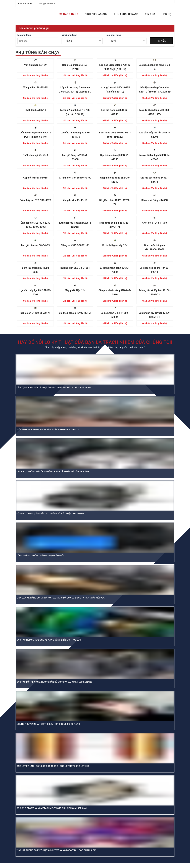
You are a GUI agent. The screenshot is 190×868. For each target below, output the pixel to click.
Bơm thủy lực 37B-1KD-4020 (35, 200)
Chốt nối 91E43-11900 (155, 223)
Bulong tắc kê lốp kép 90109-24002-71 (155, 292)
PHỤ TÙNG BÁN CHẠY (38, 53)
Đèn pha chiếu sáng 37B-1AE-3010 (115, 292)
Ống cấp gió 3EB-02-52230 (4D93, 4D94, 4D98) (35, 225)
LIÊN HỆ (166, 14)
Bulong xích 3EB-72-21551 (75, 268)
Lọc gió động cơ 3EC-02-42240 (115, 112)
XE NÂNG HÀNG (69, 14)
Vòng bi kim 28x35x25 (35, 88)
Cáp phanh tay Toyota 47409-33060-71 (155, 315)
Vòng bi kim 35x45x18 (75, 200)
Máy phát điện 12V (75, 290)
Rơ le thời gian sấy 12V (115, 245)
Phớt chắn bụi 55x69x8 (35, 155)
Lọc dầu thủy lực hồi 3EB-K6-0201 (35, 292)
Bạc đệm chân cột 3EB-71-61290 (115, 157)
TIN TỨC (150, 14)
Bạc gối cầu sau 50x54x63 (35, 245)
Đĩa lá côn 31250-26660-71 (35, 313)
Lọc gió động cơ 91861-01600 (75, 157)
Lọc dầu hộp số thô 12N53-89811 (155, 270)
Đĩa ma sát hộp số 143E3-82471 (155, 180)
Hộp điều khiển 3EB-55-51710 (75, 67)
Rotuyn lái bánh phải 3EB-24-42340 (155, 157)
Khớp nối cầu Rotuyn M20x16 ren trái (75, 225)
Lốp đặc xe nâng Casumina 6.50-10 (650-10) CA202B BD (155, 90)
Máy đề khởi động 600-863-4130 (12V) (155, 112)
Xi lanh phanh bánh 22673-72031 (115, 270)
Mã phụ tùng (24, 35)
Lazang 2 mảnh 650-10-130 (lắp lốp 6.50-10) (75, 112)
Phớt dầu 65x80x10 (35, 110)
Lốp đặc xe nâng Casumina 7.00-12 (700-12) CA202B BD (75, 90)
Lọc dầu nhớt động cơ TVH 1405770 (75, 135)
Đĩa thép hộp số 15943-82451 (75, 313)
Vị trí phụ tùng (69, 35)
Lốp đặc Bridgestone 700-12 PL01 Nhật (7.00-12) (115, 67)
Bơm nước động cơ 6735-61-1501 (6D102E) (115, 135)
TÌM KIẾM (161, 41)
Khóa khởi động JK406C (155, 200)
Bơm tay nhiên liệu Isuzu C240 (35, 270)
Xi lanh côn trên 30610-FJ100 (75, 178)
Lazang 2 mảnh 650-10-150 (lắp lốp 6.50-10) (115, 90)
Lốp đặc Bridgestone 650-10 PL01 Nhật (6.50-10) (35, 135)
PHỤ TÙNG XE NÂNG (126, 14)
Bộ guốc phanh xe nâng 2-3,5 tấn (155, 67)
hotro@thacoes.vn (47, 3)
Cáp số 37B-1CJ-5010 (35, 178)
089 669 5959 (25, 3)
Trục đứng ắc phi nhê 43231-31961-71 (115, 225)
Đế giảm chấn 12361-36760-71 (115, 202)
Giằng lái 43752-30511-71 (75, 245)
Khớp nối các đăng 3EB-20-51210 (115, 180)
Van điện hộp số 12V (35, 65)
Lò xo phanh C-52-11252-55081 (115, 315)
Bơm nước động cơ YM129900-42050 (155, 247)
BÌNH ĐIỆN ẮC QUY (96, 14)
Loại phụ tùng (113, 35)
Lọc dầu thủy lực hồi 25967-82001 (155, 135)
